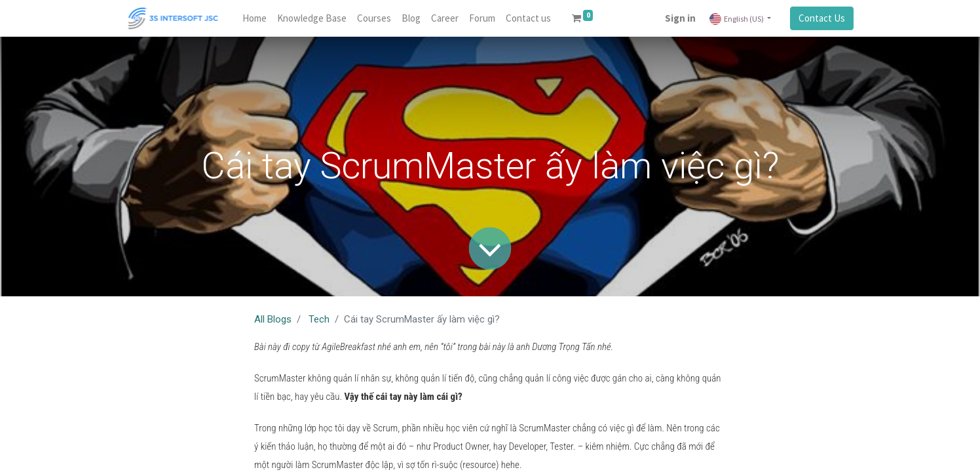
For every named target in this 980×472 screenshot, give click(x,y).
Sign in (680, 18)
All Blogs (273, 319)
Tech (319, 319)
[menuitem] (254, 19)
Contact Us (822, 18)
